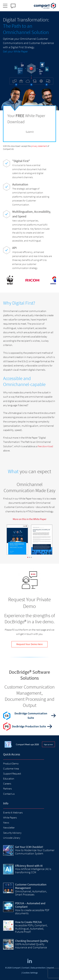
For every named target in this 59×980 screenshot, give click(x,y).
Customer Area (11, 769)
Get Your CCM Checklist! (29, 847)
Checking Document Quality (32, 941)
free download (45, 446)
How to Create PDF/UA (28, 922)
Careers (7, 784)
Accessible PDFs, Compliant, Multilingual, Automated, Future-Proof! (31, 929)
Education (9, 779)
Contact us (9, 794)
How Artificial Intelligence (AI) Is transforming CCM (33, 871)
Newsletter (9, 828)
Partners (7, 789)
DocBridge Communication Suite (31, 716)
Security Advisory (12, 833)
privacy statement (39, 146)
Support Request (12, 774)
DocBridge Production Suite (29, 726)
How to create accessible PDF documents (32, 912)
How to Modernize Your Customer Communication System (35, 852)
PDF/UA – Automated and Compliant (30, 905)
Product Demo (11, 764)
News (6, 823)
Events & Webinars (13, 813)
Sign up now (48, 744)
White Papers (10, 818)
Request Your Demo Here (29, 644)
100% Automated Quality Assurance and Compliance (31, 946)
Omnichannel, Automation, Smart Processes (31, 893)
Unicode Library (12, 838)
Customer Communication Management (31, 886)
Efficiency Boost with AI (29, 866)
